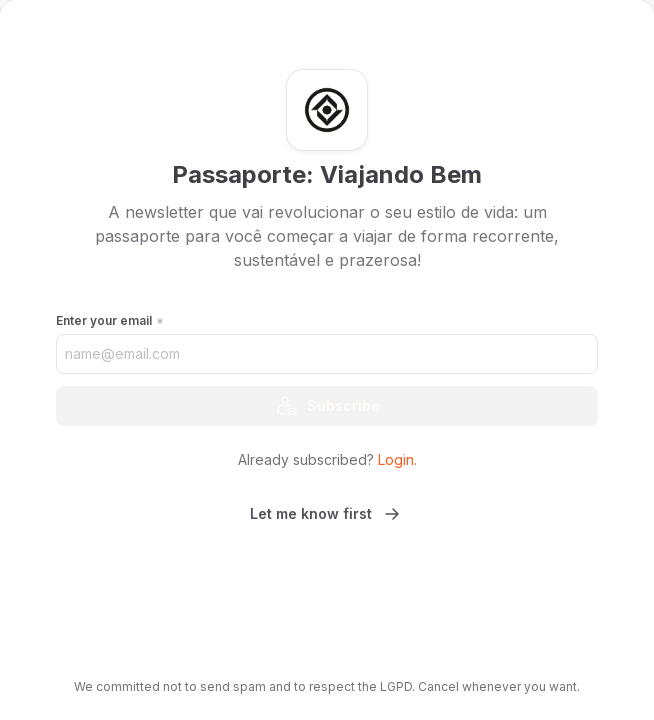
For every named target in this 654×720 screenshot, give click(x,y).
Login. (397, 459)
